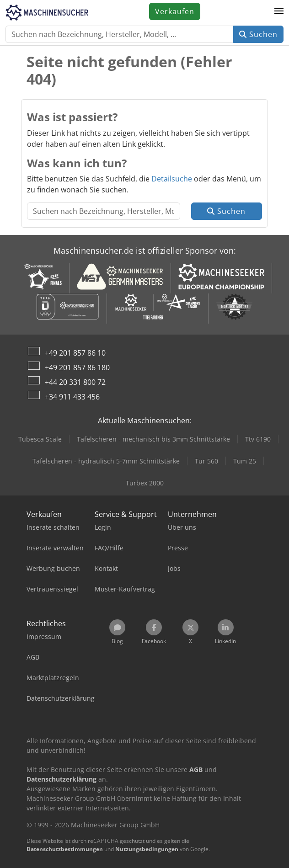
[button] (279, 11)
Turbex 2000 (145, 483)
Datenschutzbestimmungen (65, 849)
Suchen (258, 34)
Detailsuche (172, 179)
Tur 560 (206, 461)
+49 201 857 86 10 (75, 353)
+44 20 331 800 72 (75, 382)
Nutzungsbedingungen (147, 849)
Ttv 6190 (258, 439)
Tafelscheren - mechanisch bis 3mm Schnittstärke (153, 439)
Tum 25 (245, 461)
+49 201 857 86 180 (77, 367)
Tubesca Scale (40, 439)
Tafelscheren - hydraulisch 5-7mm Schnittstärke (106, 461)
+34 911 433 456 (72, 397)
